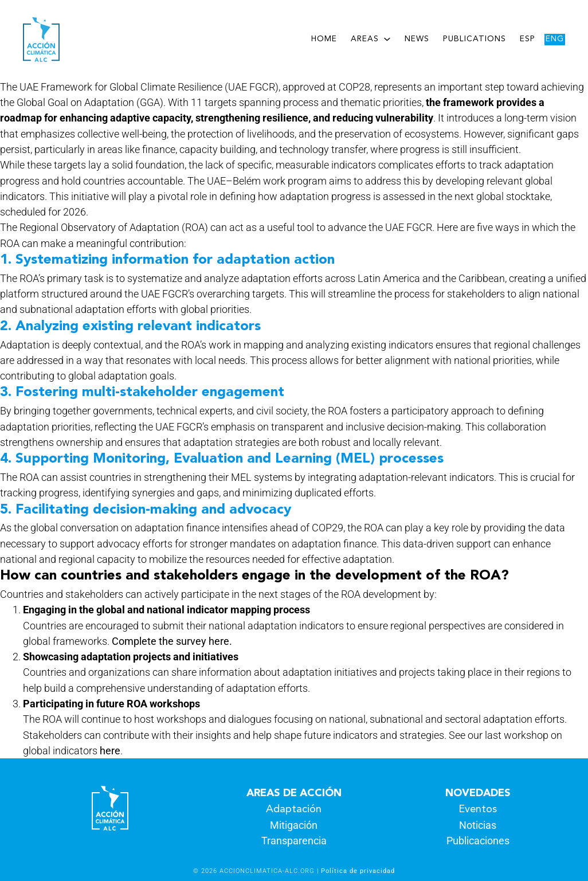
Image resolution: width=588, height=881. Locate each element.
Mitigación (294, 825)
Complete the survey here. (172, 641)
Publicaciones (478, 841)
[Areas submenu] (387, 39)
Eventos (478, 809)
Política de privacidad (358, 871)
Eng (555, 39)
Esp (528, 39)
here (110, 751)
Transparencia (294, 841)
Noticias (478, 825)
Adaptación (294, 809)
